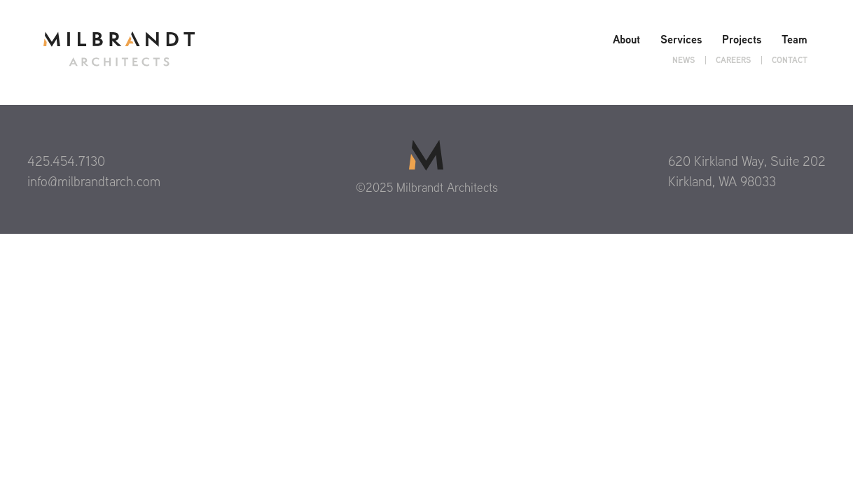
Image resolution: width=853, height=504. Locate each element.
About (626, 40)
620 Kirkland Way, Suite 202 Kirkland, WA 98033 (747, 171)
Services (681, 40)
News (684, 60)
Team (795, 40)
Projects (742, 40)
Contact (790, 60)
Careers (733, 60)
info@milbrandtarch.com (94, 181)
